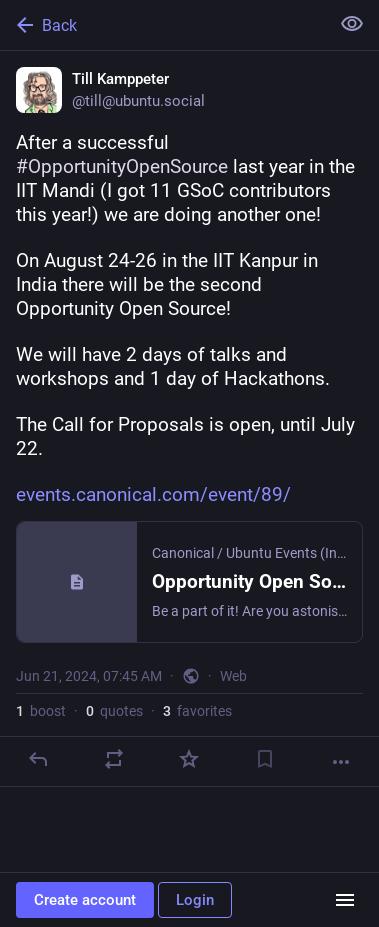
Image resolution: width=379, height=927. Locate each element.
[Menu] (345, 900)
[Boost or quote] (114, 759)
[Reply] (38, 759)
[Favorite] (189, 759)
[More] (341, 762)
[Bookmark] (265, 759)
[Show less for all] (352, 24)
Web (233, 676)
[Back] (162, 25)
